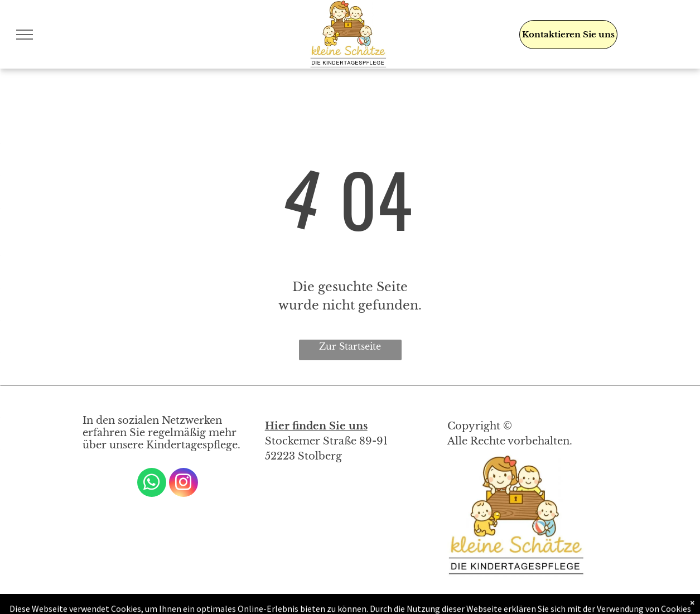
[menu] (25, 35)
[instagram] (184, 484)
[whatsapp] (152, 484)
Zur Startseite (350, 346)
